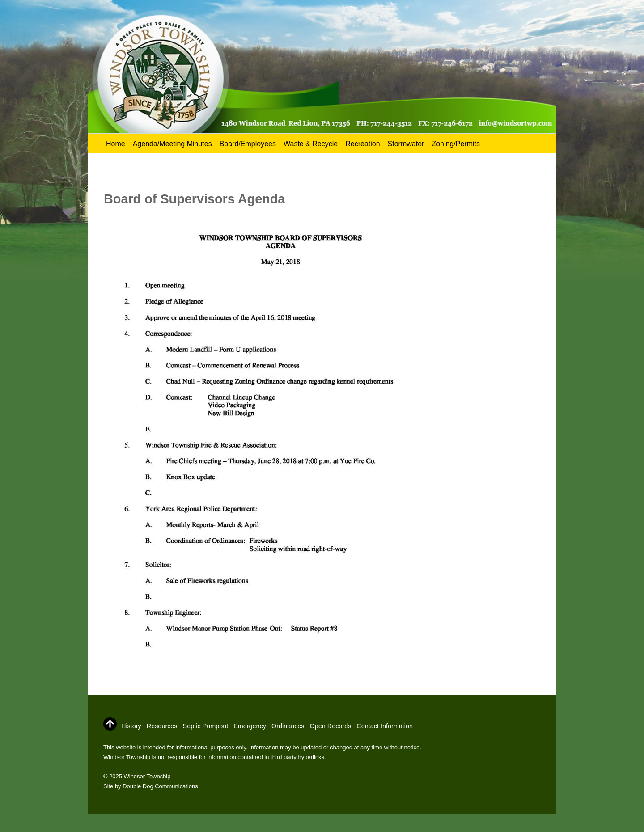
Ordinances (288, 726)
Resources (162, 726)
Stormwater (406, 144)
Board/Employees (248, 144)
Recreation (362, 144)
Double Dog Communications (160, 786)
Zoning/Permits (456, 144)
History (131, 726)
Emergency (250, 726)
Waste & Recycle (311, 144)
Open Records (331, 726)
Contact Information (385, 726)
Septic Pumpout (206, 726)
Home (116, 144)
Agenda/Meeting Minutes (172, 144)
